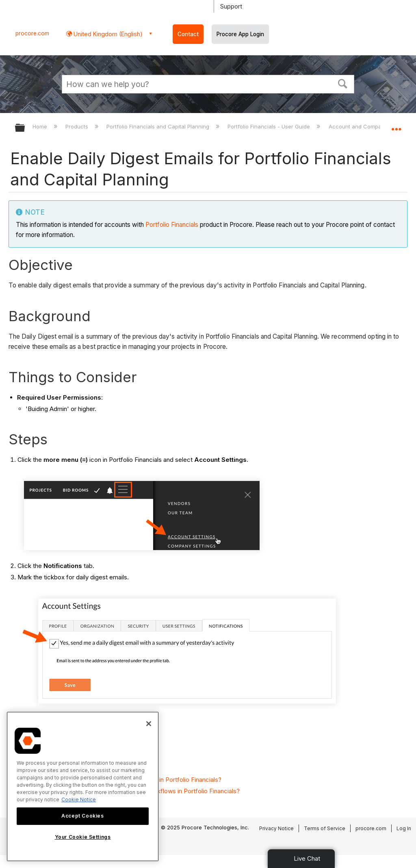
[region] (83, 786)
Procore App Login (240, 34)
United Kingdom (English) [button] (107, 34)
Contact (188, 34)
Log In (404, 828)
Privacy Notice (276, 828)
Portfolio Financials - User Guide (270, 126)
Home (41, 126)
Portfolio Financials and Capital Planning (159, 126)
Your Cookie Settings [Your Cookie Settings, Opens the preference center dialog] (83, 837)
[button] (343, 83)
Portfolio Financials (172, 225)
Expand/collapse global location (396, 125)
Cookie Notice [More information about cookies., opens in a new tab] (79, 799)
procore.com (32, 33)
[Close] (149, 724)
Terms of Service (325, 828)
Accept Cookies (82, 816)
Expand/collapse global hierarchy (25, 128)
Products (78, 126)
